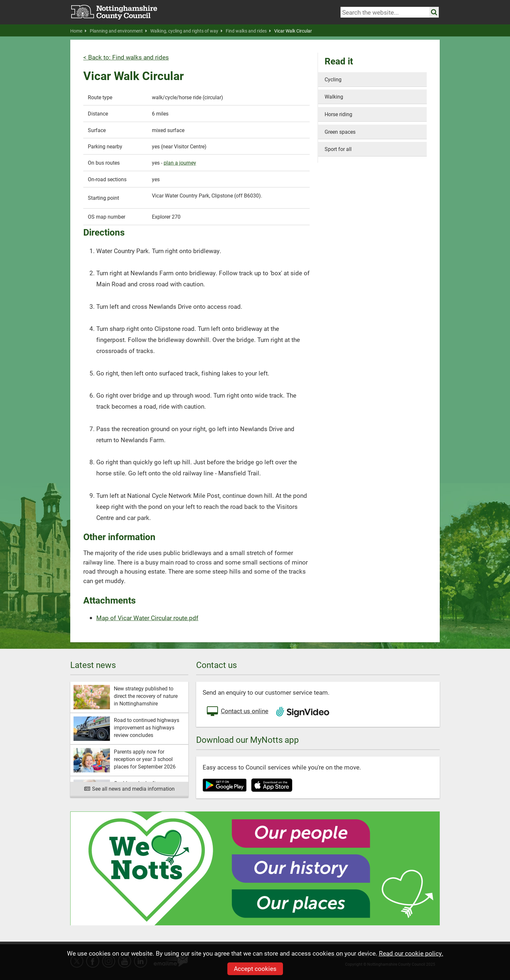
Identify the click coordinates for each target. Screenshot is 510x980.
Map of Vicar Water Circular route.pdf (147, 618)
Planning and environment (118, 31)
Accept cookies (255, 968)
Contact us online (237, 712)
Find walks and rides (248, 31)
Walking (334, 96)
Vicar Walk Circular (293, 31)
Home (78, 31)
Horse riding (338, 114)
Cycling (333, 79)
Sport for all (338, 149)
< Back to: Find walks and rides (126, 57)
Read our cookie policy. (411, 953)
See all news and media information (129, 789)
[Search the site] (434, 12)
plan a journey (180, 163)
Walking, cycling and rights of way (186, 31)
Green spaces (340, 132)
